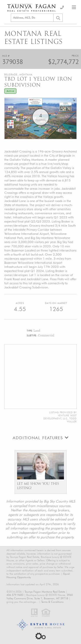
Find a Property (22, 4)
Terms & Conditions (52, 602)
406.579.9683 (15, 595)
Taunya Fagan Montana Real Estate (45, 592)
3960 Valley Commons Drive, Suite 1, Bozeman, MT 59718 (40, 597)
